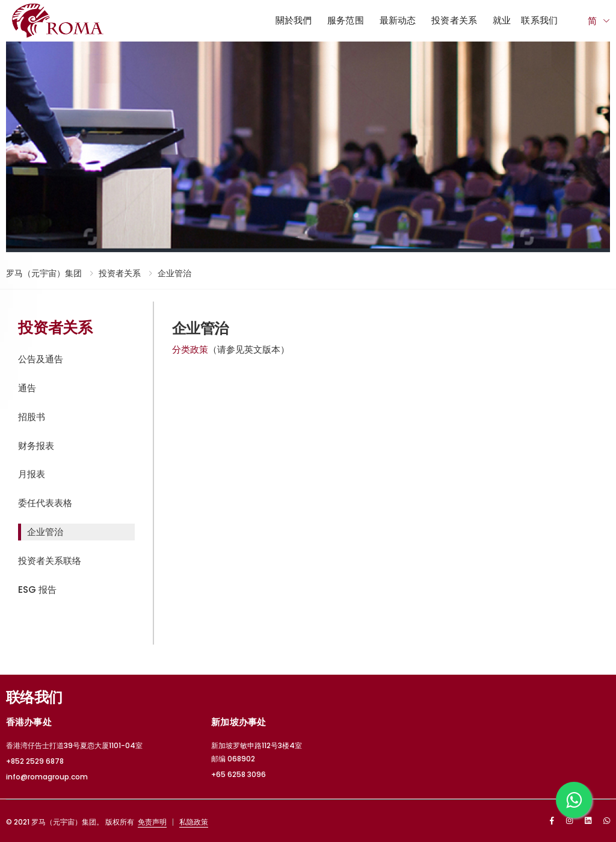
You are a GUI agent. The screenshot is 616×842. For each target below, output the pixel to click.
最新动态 (398, 20)
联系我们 (539, 20)
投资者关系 (454, 20)
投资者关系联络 (50, 561)
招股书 (32, 417)
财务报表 (36, 446)
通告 (27, 388)
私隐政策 (194, 822)
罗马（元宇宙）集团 (44, 273)
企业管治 (174, 273)
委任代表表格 (45, 503)
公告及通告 (41, 359)
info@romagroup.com (47, 777)
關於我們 (294, 20)
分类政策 (190, 349)
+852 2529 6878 (35, 761)
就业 (502, 20)
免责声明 (152, 822)
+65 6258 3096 (239, 774)
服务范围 (346, 20)
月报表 (32, 474)
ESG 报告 (37, 590)
